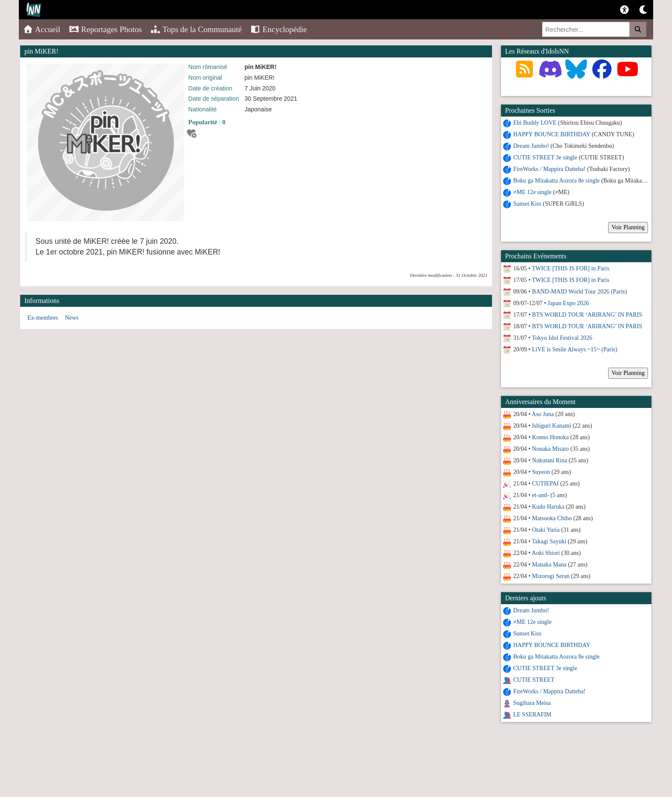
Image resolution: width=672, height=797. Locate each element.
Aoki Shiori (546, 553)
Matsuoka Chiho (552, 518)
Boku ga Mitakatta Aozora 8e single (557, 181)
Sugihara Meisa (532, 703)
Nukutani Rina (549, 460)
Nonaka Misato (550, 449)
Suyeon (541, 472)
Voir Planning (628, 227)
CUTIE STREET (534, 680)
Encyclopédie (279, 29)
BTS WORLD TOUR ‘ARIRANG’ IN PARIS (587, 315)
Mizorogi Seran (550, 576)
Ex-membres (43, 318)
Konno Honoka (550, 437)
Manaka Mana (549, 565)
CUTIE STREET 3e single (545, 157)
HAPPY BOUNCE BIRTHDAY (552, 134)
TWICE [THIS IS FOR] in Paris (571, 268)
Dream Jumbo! (531, 146)
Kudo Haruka (548, 507)
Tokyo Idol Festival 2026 (562, 338)
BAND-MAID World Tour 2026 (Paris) (579, 292)
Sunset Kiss (528, 204)
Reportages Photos (105, 29)
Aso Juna (543, 414)
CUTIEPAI (545, 484)
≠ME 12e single (532, 192)
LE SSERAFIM (532, 715)
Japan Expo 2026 (568, 303)
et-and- (540, 495)
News (72, 318)
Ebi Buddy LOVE (535, 123)
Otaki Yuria (546, 530)
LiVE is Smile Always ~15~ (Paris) (574, 349)
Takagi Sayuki (549, 541)
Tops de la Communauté (196, 29)
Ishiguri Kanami (551, 426)
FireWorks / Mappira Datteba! (550, 169)
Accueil (42, 29)
